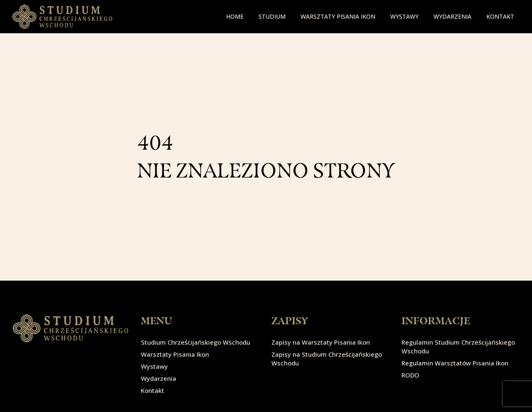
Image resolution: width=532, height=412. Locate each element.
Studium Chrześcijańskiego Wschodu (196, 342)
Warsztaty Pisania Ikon (175, 354)
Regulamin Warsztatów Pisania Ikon (455, 363)
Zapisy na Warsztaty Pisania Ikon (321, 342)
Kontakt (500, 16)
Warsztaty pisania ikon (338, 16)
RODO (410, 375)
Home (235, 16)
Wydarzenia (452, 16)
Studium (272, 16)
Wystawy (404, 16)
